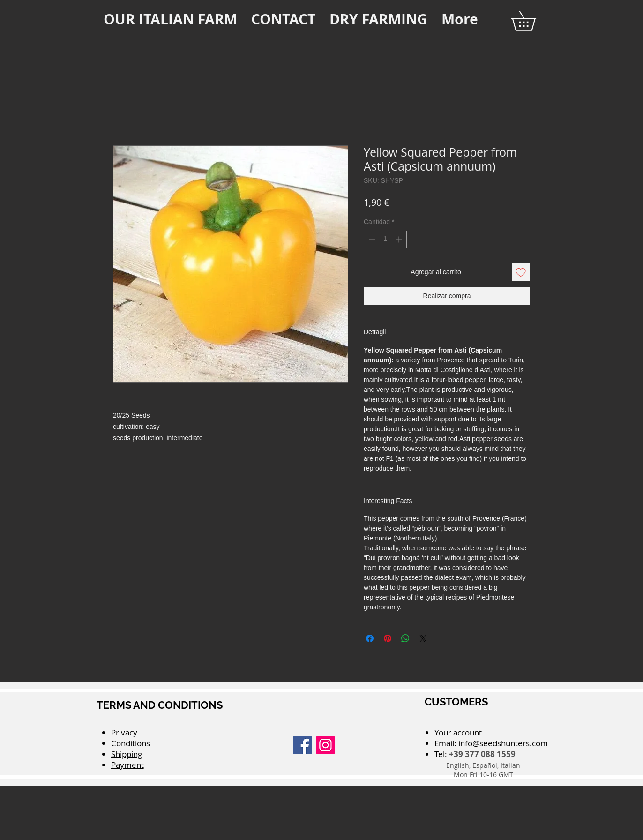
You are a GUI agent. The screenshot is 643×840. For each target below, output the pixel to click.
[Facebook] (303, 745)
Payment (127, 765)
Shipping (127, 754)
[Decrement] (371, 239)
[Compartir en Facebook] (370, 638)
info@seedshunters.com (503, 743)
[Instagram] (325, 745)
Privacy (125, 732)
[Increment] (400, 239)
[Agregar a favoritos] (521, 272)
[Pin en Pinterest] (388, 638)
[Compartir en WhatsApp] (405, 638)
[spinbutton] (385, 239)
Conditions (131, 743)
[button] (533, 21)
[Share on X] (423, 638)
